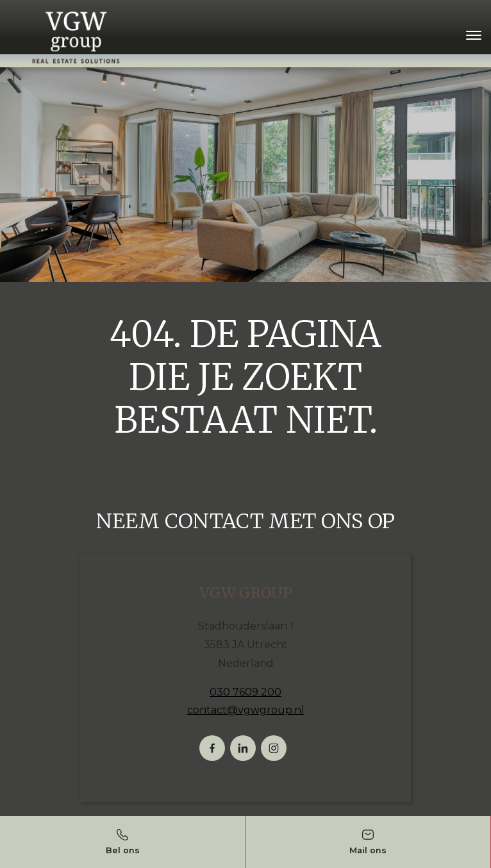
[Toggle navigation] (473, 35)
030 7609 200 (246, 692)
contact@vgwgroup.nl (246, 710)
